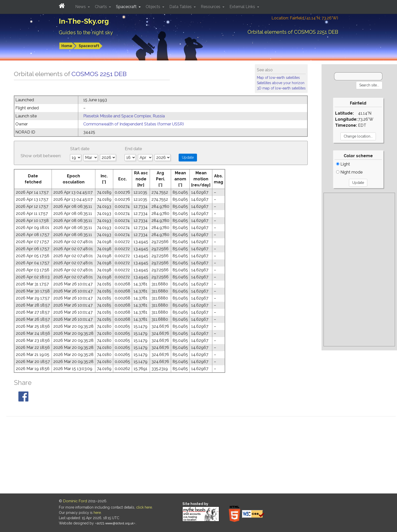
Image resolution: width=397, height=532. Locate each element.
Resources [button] (211, 7)
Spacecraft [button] (127, 7)
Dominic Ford (75, 501)
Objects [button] (153, 7)
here (97, 513)
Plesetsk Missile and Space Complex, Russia (124, 116)
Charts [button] (101, 7)
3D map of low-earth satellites (281, 88)
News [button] (81, 7)
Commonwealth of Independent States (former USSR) (134, 124)
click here (144, 507)
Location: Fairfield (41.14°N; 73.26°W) (305, 18)
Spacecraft (89, 46)
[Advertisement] (359, 270)
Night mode (349, 172)
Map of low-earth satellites (278, 78)
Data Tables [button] (181, 7)
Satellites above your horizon (281, 83)
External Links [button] (243, 7)
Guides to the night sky (86, 32)
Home (67, 46)
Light (343, 164)
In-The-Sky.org (84, 21)
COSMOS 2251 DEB (99, 74)
